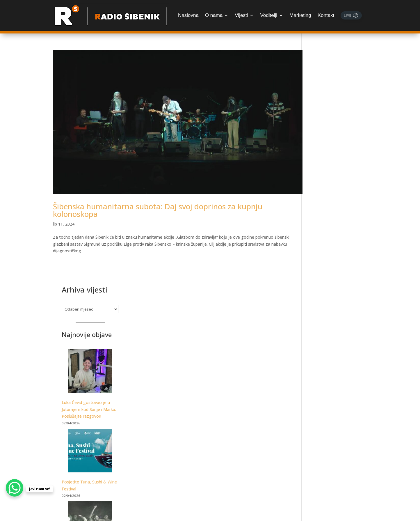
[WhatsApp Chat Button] (15, 488)
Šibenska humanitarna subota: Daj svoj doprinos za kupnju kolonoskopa (158, 200)
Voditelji (269, 15)
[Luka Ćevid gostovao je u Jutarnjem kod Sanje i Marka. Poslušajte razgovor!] (339, 145)
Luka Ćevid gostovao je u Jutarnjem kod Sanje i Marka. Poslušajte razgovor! (338, 183)
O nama (214, 15)
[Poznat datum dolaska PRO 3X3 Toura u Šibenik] (339, 384)
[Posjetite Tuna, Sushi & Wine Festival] (339, 225)
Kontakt (326, 15)
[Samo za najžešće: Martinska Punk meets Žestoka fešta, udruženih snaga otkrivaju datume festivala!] (339, 297)
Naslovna (188, 15)
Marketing (300, 15)
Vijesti (241, 15)
